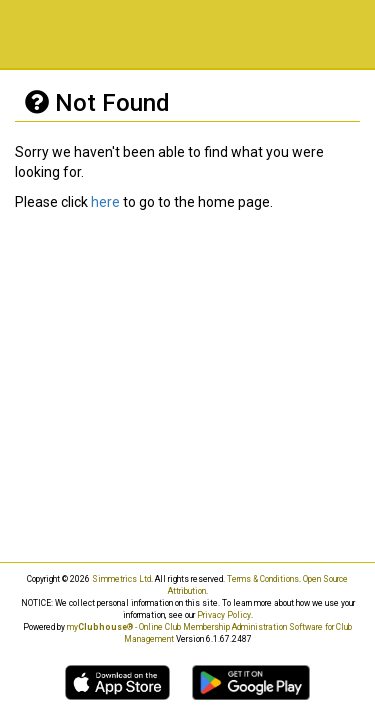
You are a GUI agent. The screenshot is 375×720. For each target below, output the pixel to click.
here (105, 202)
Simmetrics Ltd (121, 579)
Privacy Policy (224, 615)
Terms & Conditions (263, 579)
